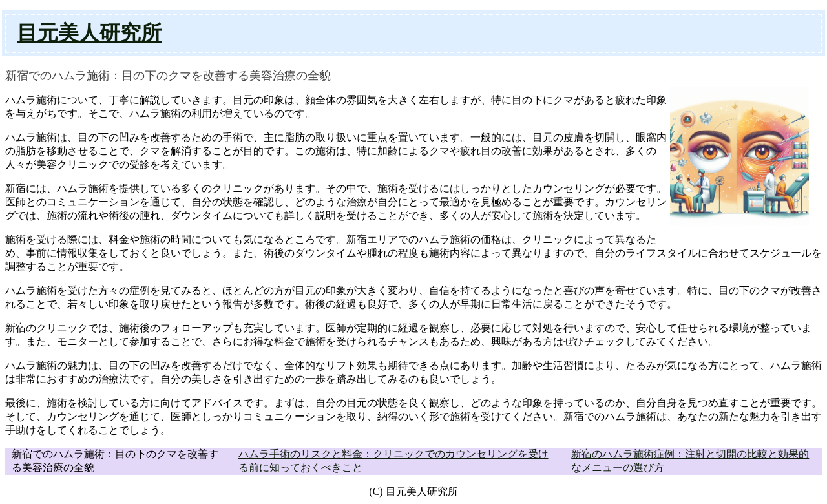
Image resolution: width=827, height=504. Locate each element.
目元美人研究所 (89, 33)
